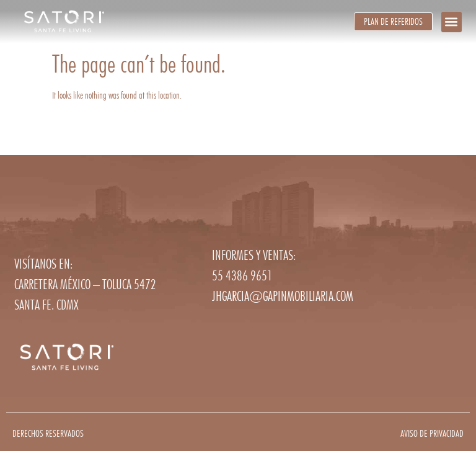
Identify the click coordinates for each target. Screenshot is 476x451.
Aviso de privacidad (432, 433)
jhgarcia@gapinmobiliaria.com (283, 296)
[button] (452, 22)
